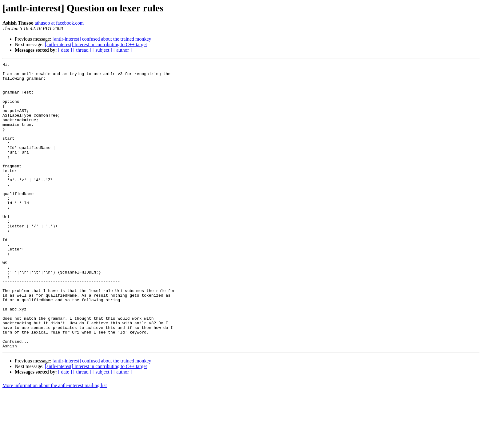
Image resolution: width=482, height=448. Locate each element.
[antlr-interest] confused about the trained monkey (102, 39)
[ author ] (123, 50)
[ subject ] (102, 50)
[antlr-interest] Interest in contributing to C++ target (96, 44)
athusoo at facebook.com (59, 23)
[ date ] (65, 50)
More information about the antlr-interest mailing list (55, 443)
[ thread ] (82, 50)
